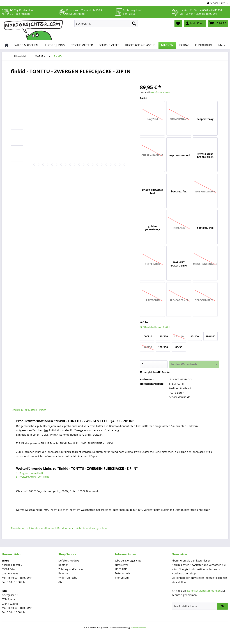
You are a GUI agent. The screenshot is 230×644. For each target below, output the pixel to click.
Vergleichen (149, 372)
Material (33, 410)
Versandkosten (139, 628)
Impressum (122, 578)
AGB (61, 582)
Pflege (43, 410)
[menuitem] (106, 25)
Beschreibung (19, 410)
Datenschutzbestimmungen (204, 591)
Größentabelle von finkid (155, 327)
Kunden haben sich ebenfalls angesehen (82, 528)
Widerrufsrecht (68, 578)
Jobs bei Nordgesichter (129, 561)
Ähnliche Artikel (20, 528)
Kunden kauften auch (44, 528)
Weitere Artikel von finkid (33, 477)
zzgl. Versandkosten (161, 92)
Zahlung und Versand (71, 569)
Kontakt (63, 565)
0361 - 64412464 (212, 10)
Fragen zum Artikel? (30, 473)
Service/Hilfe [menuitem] (216, 3)
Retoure (63, 573)
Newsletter (122, 565)
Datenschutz (123, 573)
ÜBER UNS (121, 569)
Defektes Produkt (69, 561)
